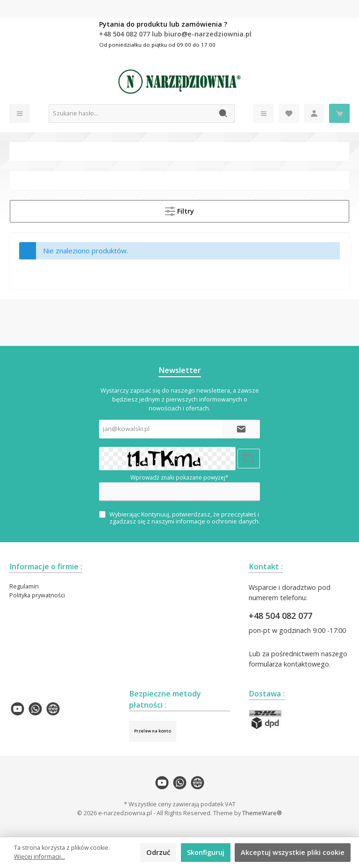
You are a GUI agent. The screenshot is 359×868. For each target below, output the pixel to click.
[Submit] (241, 429)
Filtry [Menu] (179, 209)
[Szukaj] (224, 114)
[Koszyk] (339, 113)
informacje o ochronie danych (217, 521)
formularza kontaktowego (289, 664)
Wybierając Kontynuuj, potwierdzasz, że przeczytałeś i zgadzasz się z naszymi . (185, 518)
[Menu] (20, 113)
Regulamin (24, 586)
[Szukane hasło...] (131, 114)
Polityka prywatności (37, 595)
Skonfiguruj (206, 852)
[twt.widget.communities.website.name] (53, 709)
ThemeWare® (262, 813)
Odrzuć (158, 852)
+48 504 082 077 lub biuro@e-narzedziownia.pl (175, 34)
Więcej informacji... (39, 857)
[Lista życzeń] (289, 113)
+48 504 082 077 (280, 616)
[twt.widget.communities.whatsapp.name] (35, 709)
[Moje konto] (314, 113)
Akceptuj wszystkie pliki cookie (293, 852)
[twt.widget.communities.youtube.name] (18, 709)
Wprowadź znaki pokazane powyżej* (179, 477)
